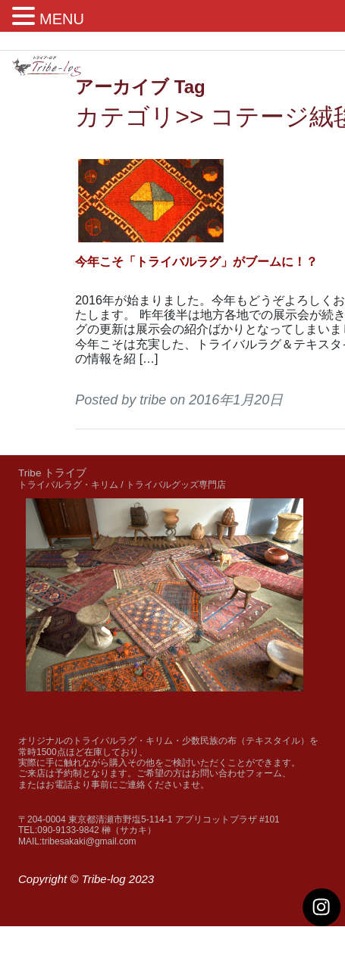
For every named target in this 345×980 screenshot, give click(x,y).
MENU (62, 19)
